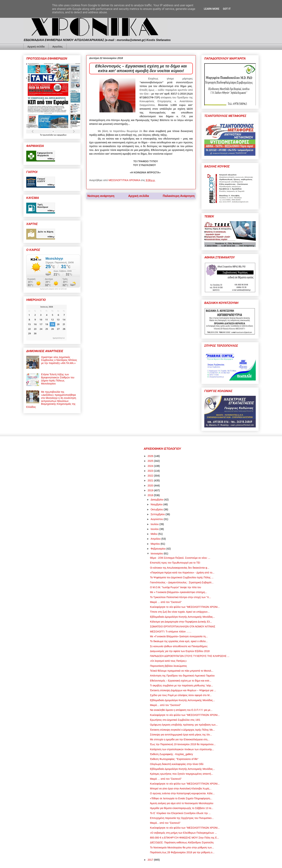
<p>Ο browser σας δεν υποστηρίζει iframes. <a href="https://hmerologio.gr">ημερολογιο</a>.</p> (46, 323)
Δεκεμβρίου (157, 500)
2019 (151, 490)
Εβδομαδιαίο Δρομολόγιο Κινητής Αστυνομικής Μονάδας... (182, 617)
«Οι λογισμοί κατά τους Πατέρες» (168, 661)
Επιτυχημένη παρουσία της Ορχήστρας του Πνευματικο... (182, 818)
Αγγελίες (57, 47)
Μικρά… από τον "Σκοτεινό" (165, 705)
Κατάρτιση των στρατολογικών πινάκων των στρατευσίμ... (182, 749)
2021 (151, 480)
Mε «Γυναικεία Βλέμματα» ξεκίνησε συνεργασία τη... (179, 636)
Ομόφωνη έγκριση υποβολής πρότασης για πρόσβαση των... (184, 725)
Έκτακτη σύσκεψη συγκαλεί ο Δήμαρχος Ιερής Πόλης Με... (182, 730)
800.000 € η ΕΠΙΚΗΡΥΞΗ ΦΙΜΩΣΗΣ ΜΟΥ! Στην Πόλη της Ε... (185, 838)
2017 (151, 860)
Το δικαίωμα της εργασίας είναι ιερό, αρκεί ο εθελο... (179, 641)
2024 (151, 466)
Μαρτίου (156, 544)
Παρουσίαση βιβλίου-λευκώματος (169, 666)
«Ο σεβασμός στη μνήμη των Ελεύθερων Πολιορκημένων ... (183, 833)
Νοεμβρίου (157, 504)
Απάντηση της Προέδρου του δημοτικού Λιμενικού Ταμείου (182, 676)
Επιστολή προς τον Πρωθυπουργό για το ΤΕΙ (175, 563)
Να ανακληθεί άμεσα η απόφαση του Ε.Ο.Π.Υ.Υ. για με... (181, 710)
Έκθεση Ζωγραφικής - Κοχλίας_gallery (171, 754)
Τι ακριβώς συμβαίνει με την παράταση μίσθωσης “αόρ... (181, 685)
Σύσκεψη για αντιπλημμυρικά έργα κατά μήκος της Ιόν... (181, 735)
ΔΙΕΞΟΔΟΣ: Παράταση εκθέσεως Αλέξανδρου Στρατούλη (182, 842)
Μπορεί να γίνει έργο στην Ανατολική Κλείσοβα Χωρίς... (181, 789)
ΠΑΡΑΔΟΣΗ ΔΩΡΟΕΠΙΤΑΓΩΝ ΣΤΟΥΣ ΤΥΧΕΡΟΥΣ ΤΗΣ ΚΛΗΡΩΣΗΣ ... (190, 656)
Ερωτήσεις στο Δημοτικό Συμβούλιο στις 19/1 (175, 720)
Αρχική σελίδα (36, 47)
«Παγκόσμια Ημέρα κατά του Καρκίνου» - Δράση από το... (182, 573)
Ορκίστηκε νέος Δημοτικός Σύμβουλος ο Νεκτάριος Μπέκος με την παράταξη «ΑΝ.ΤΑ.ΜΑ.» (59, 360)
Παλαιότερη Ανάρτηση (179, 196)
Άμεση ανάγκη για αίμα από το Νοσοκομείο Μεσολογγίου (182, 803)
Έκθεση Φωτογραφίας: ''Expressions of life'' (174, 759)
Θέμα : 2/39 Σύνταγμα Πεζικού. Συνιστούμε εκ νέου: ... (180, 558)
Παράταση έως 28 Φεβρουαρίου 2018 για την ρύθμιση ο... (182, 852)
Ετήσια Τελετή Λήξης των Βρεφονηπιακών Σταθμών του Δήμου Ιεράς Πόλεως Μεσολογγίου (58, 379)
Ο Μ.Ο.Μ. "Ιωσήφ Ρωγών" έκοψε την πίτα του (176, 587)
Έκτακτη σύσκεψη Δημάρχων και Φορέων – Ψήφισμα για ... (183, 690)
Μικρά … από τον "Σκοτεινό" (166, 602)
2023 (151, 471)
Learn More (211, 9)
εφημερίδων (62, 135)
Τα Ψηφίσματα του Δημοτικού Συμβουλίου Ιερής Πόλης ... (182, 577)
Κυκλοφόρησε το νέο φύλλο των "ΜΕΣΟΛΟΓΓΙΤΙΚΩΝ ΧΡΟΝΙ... (185, 607)
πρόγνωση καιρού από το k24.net (53, 289)
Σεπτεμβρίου (158, 514)
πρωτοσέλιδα (48, 135)
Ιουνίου (155, 529)
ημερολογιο (59, 338)
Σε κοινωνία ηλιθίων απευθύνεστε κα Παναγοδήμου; (179, 646)
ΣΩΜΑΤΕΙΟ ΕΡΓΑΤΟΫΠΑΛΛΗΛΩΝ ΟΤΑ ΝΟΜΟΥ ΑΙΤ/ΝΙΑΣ (183, 626)
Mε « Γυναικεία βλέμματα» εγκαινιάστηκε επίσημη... (179, 592)
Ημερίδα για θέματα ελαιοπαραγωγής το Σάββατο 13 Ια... (182, 808)
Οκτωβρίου (157, 509)
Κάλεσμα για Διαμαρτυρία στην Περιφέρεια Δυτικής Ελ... (181, 622)
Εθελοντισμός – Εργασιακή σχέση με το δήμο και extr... (181, 681)
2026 (151, 456)
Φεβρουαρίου (158, 549)
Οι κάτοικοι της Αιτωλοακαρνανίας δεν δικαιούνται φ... (180, 568)
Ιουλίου (155, 524)
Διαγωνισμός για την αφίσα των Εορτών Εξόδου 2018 (180, 651)
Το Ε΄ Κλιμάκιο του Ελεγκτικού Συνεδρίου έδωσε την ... (180, 813)
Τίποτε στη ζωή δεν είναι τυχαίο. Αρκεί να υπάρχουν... (180, 612)
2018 (151, 495)
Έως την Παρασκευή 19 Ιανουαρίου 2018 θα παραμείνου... (183, 744)
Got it (227, 9)
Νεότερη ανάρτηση (101, 196)
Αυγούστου (157, 519)
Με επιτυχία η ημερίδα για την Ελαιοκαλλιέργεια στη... (180, 739)
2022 (151, 476)
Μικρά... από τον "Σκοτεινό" (165, 823)
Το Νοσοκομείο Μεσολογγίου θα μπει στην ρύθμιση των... (182, 848)
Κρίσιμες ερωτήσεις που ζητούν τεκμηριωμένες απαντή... (182, 774)
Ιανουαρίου (157, 553)
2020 (151, 486)
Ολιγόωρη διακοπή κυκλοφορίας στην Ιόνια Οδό (177, 764)
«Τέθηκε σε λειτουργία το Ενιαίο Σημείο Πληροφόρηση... (181, 798)
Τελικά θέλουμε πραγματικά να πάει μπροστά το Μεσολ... (182, 671)
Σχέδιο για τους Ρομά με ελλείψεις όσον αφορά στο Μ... (181, 695)
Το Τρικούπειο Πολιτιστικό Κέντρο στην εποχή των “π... (180, 597)
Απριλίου (156, 539)
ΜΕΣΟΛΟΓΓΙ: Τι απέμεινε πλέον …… (171, 632)
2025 (151, 461)
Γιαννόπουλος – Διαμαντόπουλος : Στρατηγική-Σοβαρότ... (182, 582)
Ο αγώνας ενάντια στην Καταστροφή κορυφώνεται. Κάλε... (182, 793)
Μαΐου (154, 534)
